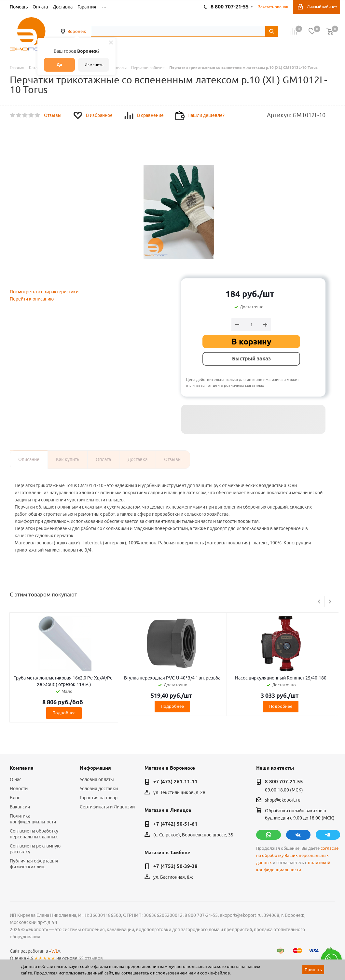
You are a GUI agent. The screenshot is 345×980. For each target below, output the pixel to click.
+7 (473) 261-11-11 (175, 782)
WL (55, 951)
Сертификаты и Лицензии (107, 807)
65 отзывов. (91, 958)
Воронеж (77, 31)
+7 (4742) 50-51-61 (175, 824)
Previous (319, 602)
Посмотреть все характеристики (44, 292)
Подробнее (64, 713)
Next (330, 602)
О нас (16, 779)
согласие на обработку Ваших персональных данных (297, 855)
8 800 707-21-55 (284, 782)
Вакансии (20, 807)
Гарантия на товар (99, 798)
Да (59, 65)
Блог (15, 798)
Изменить (94, 65)
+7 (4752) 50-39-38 (175, 866)
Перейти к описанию (32, 299)
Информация (95, 768)
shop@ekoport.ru (283, 800)
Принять (313, 970)
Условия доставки (99, 789)
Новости (19, 789)
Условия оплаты (97, 779)
